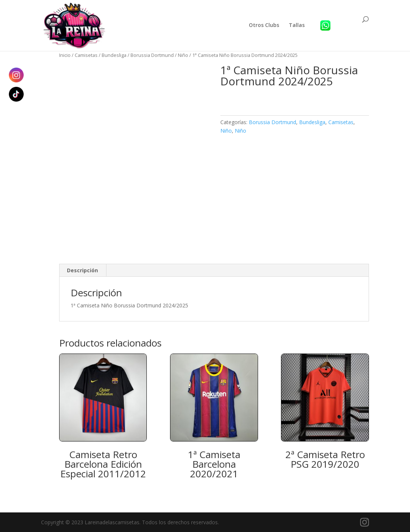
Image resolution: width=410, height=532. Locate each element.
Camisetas (86, 55)
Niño (183, 55)
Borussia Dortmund (152, 55)
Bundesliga (114, 55)
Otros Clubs (264, 25)
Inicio (65, 55)
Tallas (297, 25)
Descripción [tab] (82, 270)
